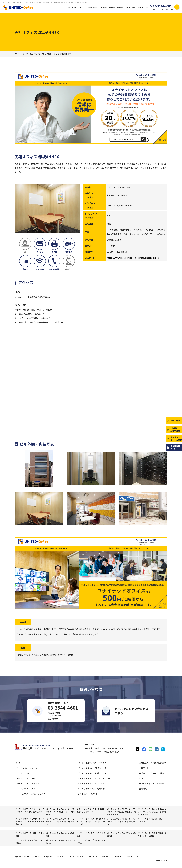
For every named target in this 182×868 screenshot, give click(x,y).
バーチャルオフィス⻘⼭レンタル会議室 (60, 834)
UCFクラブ (144, 778)
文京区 (112, 629)
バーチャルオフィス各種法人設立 (92, 763)
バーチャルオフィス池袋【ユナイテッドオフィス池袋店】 (152, 820)
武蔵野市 (146, 629)
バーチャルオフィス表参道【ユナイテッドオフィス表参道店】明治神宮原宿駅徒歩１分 (152, 812)
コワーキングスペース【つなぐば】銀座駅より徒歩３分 (91, 810)
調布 (82, 634)
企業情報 (120, 7)
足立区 (98, 634)
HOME (17, 763)
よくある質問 (130, 7)
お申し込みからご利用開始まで (152, 763)
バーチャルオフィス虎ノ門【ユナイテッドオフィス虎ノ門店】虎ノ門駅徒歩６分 (91, 821)
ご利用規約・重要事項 (87, 794)
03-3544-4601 (162, 6)
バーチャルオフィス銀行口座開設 (92, 768)
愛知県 (53, 655)
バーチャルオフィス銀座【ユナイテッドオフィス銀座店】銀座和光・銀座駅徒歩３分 (121, 812)
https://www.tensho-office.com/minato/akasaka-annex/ (133, 258)
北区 (54, 629)
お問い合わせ (93, 857)
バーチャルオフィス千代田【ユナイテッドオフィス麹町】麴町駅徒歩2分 (30, 812)
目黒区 (51, 634)
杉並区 (128, 629)
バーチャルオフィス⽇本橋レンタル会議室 (60, 841)
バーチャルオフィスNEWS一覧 (91, 783)
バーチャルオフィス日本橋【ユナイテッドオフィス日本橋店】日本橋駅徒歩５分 (30, 821)
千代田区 (62, 629)
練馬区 (59, 634)
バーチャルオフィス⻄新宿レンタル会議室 (30, 841)
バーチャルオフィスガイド (26, 789)
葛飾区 (75, 634)
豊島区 (89, 634)
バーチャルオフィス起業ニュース (92, 773)
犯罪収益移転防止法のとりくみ (27, 857)
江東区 (20, 634)
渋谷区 (28, 634)
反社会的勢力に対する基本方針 (56, 857)
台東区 (71, 629)
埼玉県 (36, 655)
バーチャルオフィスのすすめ (27, 783)
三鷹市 (20, 629)
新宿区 (120, 629)
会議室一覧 (144, 768)
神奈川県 (62, 655)
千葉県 (28, 655)
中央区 (38, 629)
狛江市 (43, 634)
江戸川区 (156, 629)
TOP (17, 54)
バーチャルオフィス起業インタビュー (94, 778)
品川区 (79, 629)
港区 (35, 634)
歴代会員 (112, 7)
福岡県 (71, 655)
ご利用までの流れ (143, 7)
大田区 (96, 629)
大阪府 (45, 655)
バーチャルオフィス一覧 (33, 54)
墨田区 (87, 629)
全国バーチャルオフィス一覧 (151, 783)
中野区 (47, 629)
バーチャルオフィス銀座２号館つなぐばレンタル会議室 (152, 834)
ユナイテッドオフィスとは (76, 7)
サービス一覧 (92, 7)
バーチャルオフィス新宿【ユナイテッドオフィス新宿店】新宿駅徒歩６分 (121, 821)
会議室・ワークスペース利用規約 (153, 773)
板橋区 (136, 629)
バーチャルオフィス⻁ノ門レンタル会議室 (91, 841)
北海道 (20, 655)
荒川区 (67, 634)
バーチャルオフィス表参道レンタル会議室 (121, 834)
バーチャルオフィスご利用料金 (91, 789)
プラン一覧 (103, 7)
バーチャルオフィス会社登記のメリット (32, 794)
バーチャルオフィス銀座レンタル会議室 (30, 834)
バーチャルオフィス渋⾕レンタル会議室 (91, 834)
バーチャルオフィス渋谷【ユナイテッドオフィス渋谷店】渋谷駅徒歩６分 (60, 821)
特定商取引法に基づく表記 (113, 857)
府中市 (104, 629)
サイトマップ (133, 857)
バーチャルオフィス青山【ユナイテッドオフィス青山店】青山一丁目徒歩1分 (60, 812)
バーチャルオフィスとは (25, 773)
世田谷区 (29, 629)
